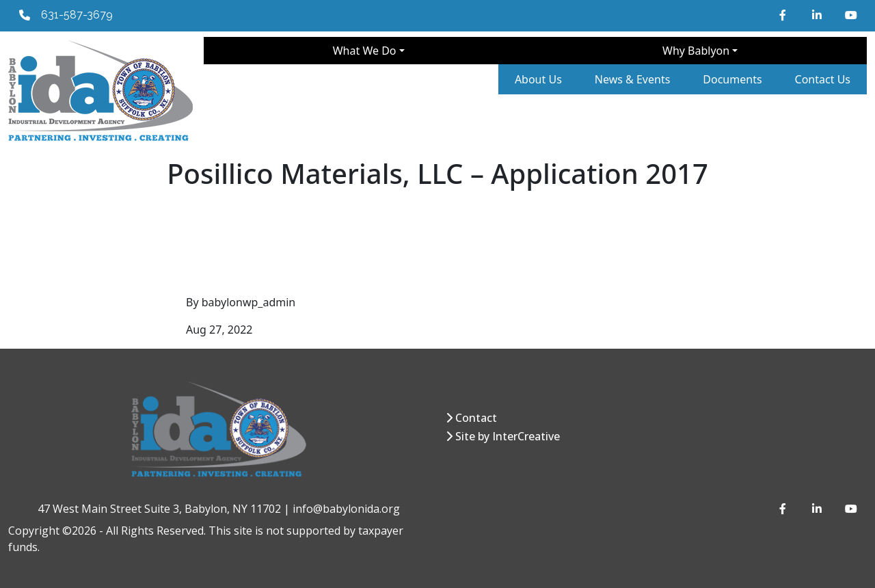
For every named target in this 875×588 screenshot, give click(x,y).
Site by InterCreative (508, 436)
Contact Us (823, 79)
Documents (732, 79)
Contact (476, 418)
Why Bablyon (696, 51)
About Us (538, 79)
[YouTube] (850, 15)
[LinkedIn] (818, 15)
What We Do (365, 51)
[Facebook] (785, 15)
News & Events (633, 79)
